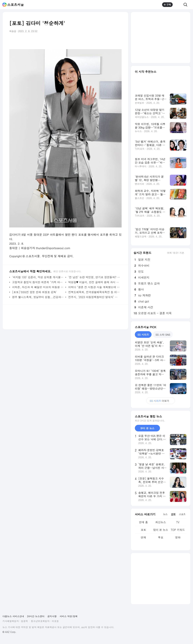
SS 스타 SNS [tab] (163, 335)
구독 (167, 5)
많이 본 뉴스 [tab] (147, 428)
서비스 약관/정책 (69, 616)
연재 (143, 537)
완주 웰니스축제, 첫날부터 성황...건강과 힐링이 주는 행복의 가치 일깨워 (38, 297)
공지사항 (52, 616)
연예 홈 (143, 522)
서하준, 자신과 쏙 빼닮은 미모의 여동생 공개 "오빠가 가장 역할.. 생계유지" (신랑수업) (38, 287)
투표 (161, 537)
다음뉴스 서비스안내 (13, 616)
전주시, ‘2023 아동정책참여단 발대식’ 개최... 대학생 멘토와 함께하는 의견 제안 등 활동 (94, 297)
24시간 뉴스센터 (36, 616)
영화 (178, 537)
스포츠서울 (16, 5)
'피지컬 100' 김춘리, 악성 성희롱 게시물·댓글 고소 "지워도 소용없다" (38, 277)
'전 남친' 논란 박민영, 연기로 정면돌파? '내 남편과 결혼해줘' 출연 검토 (94, 277)
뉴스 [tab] (165, 514)
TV (178, 522)
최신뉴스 (161, 522)
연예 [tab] (173, 514)
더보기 (161, 401)
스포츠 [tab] (182, 514)
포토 (143, 530)
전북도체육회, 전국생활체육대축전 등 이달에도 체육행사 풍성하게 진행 (94, 292)
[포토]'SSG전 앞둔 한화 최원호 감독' (34, 292)
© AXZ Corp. (9, 632)
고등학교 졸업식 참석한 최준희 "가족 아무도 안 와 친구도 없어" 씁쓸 (38, 282)
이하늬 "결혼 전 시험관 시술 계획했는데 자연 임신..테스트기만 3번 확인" (94, 287)
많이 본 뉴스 (161, 530)
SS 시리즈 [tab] (143, 335)
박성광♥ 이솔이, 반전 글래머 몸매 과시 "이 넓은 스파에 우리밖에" (94, 282)
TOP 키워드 (178, 530)
